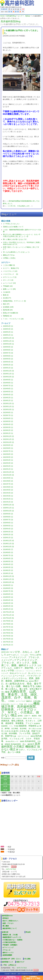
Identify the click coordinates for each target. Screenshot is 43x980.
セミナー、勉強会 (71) (11, 268)
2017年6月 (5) (8, 630)
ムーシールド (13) (9, 283)
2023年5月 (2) (8, 421)
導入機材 (6, 926)
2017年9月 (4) (8, 621)
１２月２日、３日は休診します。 (19, 206)
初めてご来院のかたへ (10, 921)
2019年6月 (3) (8, 558)
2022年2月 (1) (8, 466)
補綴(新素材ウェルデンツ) (12, 937)
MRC (8, 652)
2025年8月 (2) (8, 350)
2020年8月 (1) (8, 517)
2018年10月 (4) (8, 582)
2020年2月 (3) (8, 535)
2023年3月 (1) (8, 427)
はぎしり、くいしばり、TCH (23, 655)
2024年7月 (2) (8, 386)
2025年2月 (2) (8, 365)
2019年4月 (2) (8, 564)
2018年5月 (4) (8, 597)
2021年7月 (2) (8, 484)
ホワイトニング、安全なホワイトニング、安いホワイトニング (21, 673)
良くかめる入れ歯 (8, 731)
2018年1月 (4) (8, 609)
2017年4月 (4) (8, 636)
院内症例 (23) (8, 310)
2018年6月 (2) (8, 594)
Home (2, 16)
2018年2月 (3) (8, 606)
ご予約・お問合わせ (9, 965)
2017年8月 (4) (8, 624)
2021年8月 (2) (8, 481)
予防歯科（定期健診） (10, 945)
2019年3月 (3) (8, 567)
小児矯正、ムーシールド (17, 701)
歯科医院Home (7, 916)
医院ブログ (20, 962)
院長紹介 (6, 918)
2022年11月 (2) (8, 439)
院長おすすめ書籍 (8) (10, 313)
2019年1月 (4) (8, 573)
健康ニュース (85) (9, 289)
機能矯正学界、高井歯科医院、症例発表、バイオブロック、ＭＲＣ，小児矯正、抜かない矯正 (20, 709)
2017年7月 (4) (8, 627)
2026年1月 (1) (8, 335)
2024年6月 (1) (8, 389)
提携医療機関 (7, 955)
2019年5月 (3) (8, 561)
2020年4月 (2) (8, 529)
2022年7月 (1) (8, 451)
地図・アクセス (8, 923)
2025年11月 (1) (8, 341)
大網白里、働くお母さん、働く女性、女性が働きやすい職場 (21, 689)
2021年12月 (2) (8, 472)
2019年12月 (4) (8, 541)
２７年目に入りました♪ (11, 224)
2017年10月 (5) (8, 618)
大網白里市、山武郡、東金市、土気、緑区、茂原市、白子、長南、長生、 (21, 696)
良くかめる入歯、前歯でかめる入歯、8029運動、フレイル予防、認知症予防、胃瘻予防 (21, 734)
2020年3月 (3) (8, 532)
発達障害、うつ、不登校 (10, 726)
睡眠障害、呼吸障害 (28, 726)
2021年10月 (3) (8, 475)
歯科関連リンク (8, 962)
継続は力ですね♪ (9, 255)
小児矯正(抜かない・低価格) (13, 940)
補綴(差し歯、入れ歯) (10, 935)
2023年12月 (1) (8, 403)
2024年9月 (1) (8, 380)
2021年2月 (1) (8, 499)
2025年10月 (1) (8, 344)
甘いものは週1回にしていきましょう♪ (16, 252)
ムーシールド (8, 676)
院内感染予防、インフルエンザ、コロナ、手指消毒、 (21, 739)
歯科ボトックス (8, 953)
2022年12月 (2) (8, 436)
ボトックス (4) (8, 280)
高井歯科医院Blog (11, 21)
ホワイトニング (8, 947)
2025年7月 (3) (8, 353)
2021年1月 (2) (8, 502)
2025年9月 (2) (8, 347)
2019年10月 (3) (8, 547)
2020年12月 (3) (8, 505)
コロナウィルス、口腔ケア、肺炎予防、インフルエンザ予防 (21, 668)
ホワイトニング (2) (10, 277)
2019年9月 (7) (8, 549)
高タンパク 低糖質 (18, 741)
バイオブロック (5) (10, 274)
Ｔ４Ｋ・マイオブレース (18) (13, 319)
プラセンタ (7, 950)
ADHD (3, 652)
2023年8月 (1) (8, 412)
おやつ (9, 655)
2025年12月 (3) (8, 338)
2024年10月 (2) (8, 377)
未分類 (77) (7, 298)
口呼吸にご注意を (9, 258)
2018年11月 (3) (8, 579)
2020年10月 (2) (8, 511)
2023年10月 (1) (8, 409)
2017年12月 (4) (8, 612)
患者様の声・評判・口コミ (11, 959)
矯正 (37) (6, 304)
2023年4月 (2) (8, 424)
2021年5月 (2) (8, 490)
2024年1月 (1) (8, 400)
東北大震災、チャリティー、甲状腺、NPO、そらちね (18, 704)
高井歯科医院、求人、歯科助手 (22, 744)
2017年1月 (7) (8, 645)
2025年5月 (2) (8, 359)
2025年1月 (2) (8, 368)
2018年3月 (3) (8, 603)
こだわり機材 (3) (9, 265)
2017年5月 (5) (8, 633)
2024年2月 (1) (8, 398)
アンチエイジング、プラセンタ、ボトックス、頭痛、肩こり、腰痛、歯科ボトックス (20, 663)
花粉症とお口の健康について (13, 227)
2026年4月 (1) (8, 326)
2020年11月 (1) (8, 508)
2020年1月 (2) (8, 538)
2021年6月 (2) (8, 487)
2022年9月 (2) (8, 445)
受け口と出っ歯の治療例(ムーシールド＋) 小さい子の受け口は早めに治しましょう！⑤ (22, 235)
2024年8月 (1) (8, 383)
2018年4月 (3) (8, 600)
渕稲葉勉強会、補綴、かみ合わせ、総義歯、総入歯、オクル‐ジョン (22, 718)
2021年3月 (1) (8, 496)
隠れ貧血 (8, 741)
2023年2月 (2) (8, 430)
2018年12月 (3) (8, 576)
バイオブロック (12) (10, 271)
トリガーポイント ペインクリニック (25, 671)
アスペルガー (5, 658)
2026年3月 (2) (8, 329)
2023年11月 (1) (8, 406)
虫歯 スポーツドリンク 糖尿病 (24, 736)
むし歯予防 (37, 655)
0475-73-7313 (11, 869)
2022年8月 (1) (8, 448)
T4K (11, 652)
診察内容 (5, 932)
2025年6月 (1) (8, 356)
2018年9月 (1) (8, 585)
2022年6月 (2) (8, 454)
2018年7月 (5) (8, 591)
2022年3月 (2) (8, 463)
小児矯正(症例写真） (10, 942)
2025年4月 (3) (8, 362)
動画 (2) (6, 295)
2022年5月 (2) (8, 457)
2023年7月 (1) (8, 415)
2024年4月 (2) (8, 395)
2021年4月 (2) (8, 493)
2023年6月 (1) (8, 418)
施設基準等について (10, 928)
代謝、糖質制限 (29, 681)
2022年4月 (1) (8, 460)
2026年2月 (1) (8, 332)
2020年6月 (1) (8, 523)
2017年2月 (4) (8, 642)
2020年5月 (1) (8, 526)
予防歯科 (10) (8, 286)
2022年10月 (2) (8, 442)
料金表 (28, 932)
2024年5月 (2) (8, 392)
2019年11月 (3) (8, 544)
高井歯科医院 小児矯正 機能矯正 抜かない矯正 (21, 747)
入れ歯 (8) (7, 292)
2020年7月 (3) (8, 520)
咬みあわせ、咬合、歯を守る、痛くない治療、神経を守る (21, 685)
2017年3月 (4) (8, 639)
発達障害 (37, 724)
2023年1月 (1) (8, 433)
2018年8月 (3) (8, 588)
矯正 (38, 726)
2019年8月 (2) (8, 552)
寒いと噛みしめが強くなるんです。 (16, 239)
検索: (3, 758)
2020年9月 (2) (8, 514)
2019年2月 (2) (8, 570)
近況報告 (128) (8, 307)
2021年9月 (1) (8, 478)
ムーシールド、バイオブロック (27, 676)
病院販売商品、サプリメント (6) (14, 301)
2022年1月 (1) (8, 469)
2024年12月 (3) (8, 371)
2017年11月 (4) (8, 615)
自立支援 (39, 729)
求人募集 (27, 959)
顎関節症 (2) (7, 316)
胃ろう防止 (32, 729)
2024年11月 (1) (8, 374)
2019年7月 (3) (8, 555)
